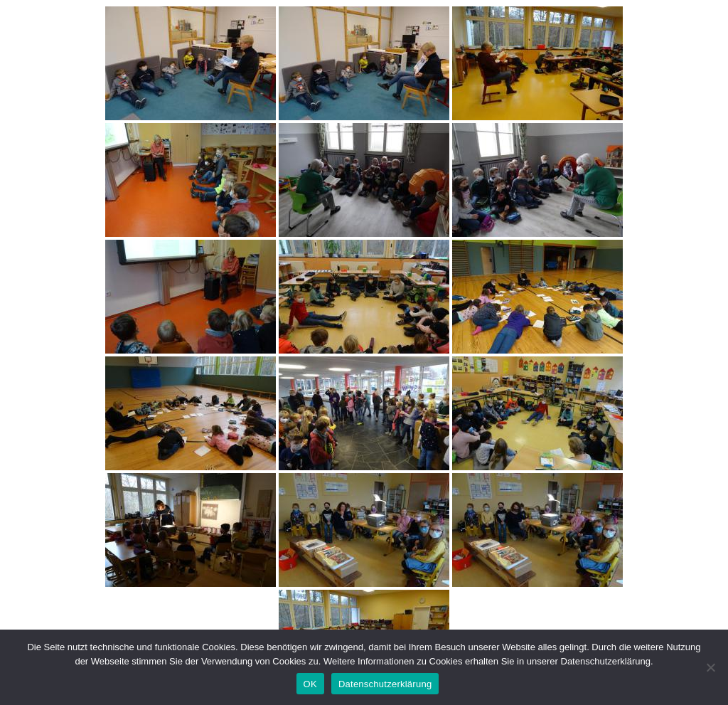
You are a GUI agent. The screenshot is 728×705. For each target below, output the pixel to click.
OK (310, 684)
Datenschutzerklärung (385, 684)
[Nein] (710, 667)
